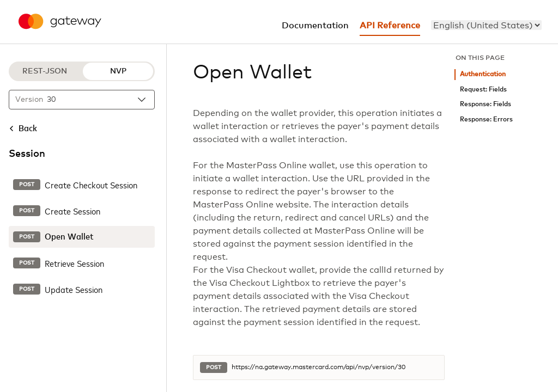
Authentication (483, 74)
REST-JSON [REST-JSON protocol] (45, 71)
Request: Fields (483, 90)
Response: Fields (486, 104)
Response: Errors (486, 120)
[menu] (486, 25)
